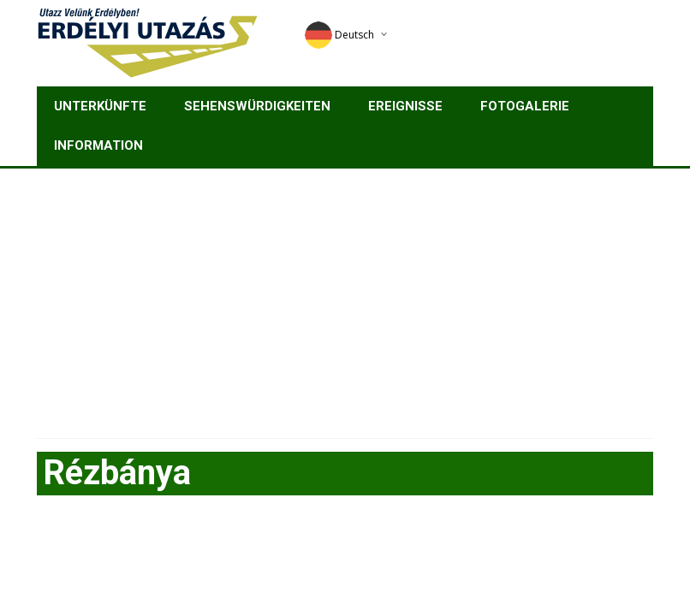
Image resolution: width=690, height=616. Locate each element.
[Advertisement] (345, 297)
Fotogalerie (525, 106)
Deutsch (339, 35)
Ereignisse (405, 106)
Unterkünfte (100, 106)
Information (98, 145)
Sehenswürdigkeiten (257, 106)
